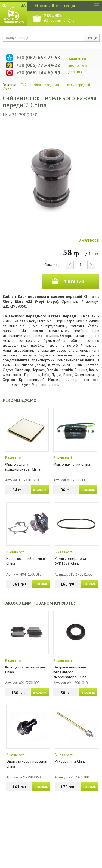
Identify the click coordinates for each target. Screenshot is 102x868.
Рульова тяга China (70, 761)
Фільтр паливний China (72, 464)
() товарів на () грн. (61, 18)
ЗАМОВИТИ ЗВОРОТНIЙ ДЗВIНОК (78, 66)
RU (4, 5)
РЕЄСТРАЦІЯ (65, 6)
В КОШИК (40, 490)
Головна (9, 85)
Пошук (92, 38)
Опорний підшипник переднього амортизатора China (70, 672)
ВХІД (44, 6)
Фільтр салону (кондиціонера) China (23, 467)
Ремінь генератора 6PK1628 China (70, 561)
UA (23, 5)
